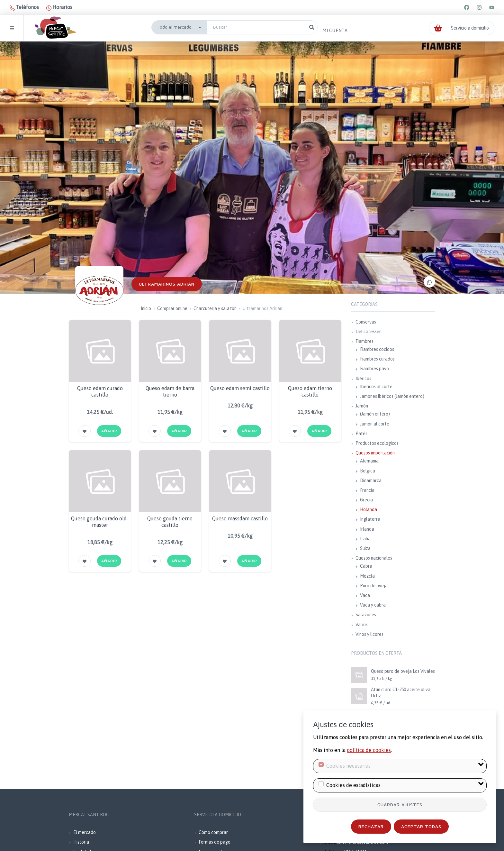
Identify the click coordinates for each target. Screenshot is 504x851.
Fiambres (364, 341)
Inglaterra (370, 519)
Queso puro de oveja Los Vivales (403, 671)
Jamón (362, 406)
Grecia (366, 500)
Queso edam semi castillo (240, 388)
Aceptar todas (421, 826)
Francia (367, 490)
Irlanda (367, 529)
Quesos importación (375, 453)
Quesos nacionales (374, 558)
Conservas (366, 322)
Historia (81, 842)
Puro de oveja (374, 586)
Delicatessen (369, 332)
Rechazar (371, 826)
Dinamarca (371, 480)
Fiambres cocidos (377, 349)
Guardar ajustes (400, 805)
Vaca (365, 595)
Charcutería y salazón (215, 308)
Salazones (366, 615)
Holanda (369, 509)
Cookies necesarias (348, 766)
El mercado (85, 832)
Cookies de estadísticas (353, 785)
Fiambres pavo (374, 369)
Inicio (146, 308)
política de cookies (369, 750)
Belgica (368, 471)
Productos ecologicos (377, 443)
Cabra (366, 566)
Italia (365, 539)
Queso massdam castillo (240, 518)
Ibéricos (363, 379)
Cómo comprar (213, 832)
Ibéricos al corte (376, 387)
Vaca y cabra (373, 605)
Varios (362, 625)
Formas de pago (215, 842)
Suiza (365, 548)
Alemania (369, 461)
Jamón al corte (375, 424)
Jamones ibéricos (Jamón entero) (392, 396)
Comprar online (172, 308)
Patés (361, 434)
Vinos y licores (369, 634)
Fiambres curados (377, 359)
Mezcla (367, 576)
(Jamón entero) (375, 414)
